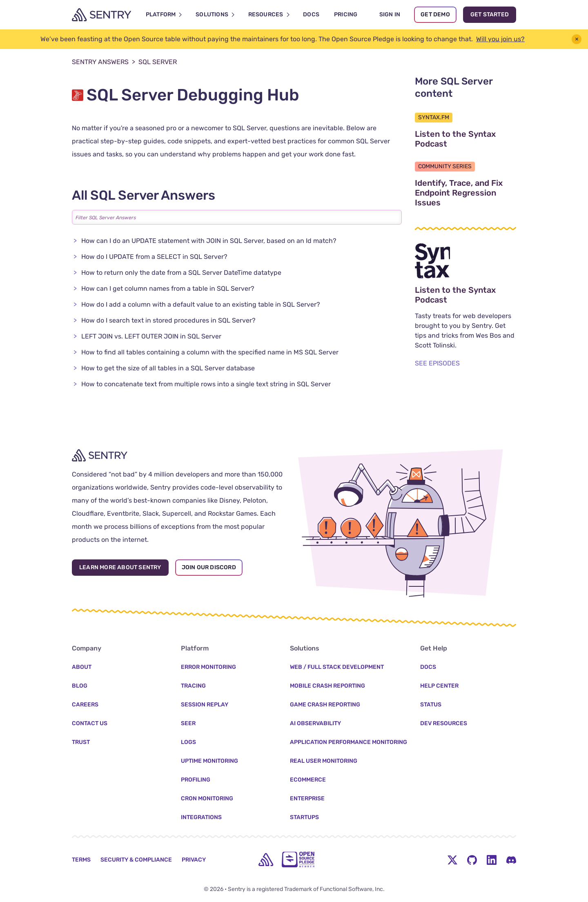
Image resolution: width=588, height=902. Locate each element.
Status (431, 705)
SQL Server (158, 62)
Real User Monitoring (324, 761)
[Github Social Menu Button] (472, 860)
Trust (81, 742)
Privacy (194, 860)
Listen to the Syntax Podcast (465, 139)
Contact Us (90, 723)
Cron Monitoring (207, 798)
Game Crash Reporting (325, 705)
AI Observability (315, 723)
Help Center (439, 686)
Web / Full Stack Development (337, 667)
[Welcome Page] (101, 15)
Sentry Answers (104, 62)
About (82, 667)
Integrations (201, 817)
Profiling (196, 780)
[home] (266, 860)
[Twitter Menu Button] (452, 860)
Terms (81, 860)
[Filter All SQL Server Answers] (237, 217)
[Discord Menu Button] (511, 860)
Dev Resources (444, 723)
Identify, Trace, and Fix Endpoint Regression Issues (465, 193)
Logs (188, 742)
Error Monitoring (208, 667)
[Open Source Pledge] (298, 860)
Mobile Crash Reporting (327, 686)
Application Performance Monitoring (349, 742)
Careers (85, 705)
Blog (80, 686)
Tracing (193, 686)
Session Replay (205, 705)
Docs (428, 667)
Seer (188, 723)
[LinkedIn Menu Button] (492, 860)
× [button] (577, 39)
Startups (304, 817)
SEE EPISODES (437, 363)
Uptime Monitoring (209, 761)
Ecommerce (308, 780)
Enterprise (307, 798)
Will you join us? (500, 39)
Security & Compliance (136, 860)
